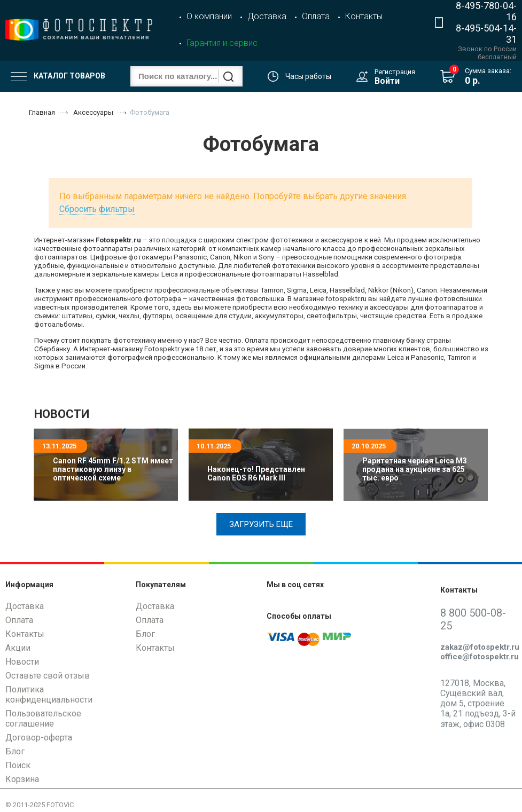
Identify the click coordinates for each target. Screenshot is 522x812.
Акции (18, 648)
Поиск (18, 765)
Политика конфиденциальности (49, 695)
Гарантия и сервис (222, 43)
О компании (209, 16)
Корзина (22, 779)
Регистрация (395, 72)
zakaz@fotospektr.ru (480, 647)
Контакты (364, 16)
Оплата (316, 16)
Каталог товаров (58, 76)
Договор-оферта (39, 738)
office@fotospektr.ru (480, 657)
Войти (387, 81)
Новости (22, 662)
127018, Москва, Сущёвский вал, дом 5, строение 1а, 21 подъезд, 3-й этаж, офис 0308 (478, 704)
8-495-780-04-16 (486, 11)
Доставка (267, 16)
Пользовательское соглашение (43, 719)
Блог (15, 751)
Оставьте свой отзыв (48, 676)
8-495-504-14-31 (486, 34)
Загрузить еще (261, 524)
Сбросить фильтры (97, 209)
